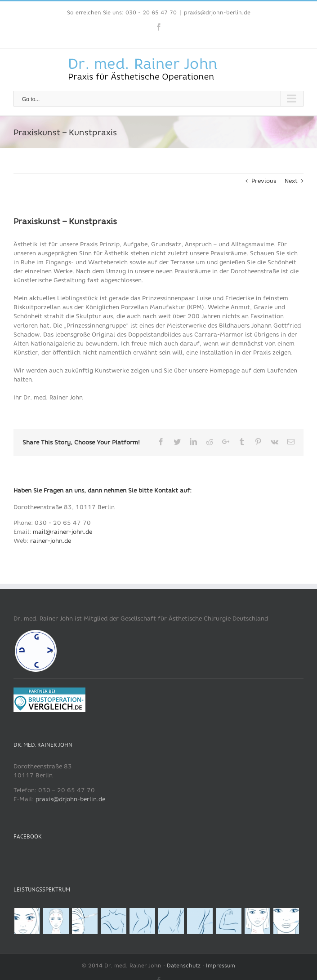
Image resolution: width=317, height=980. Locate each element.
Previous (264, 181)
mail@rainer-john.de (63, 532)
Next (291, 181)
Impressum (221, 965)
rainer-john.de (51, 541)
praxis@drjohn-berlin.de (217, 12)
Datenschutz (184, 965)
